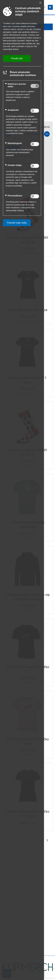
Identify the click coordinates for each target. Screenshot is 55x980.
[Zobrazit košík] (50, 7)
